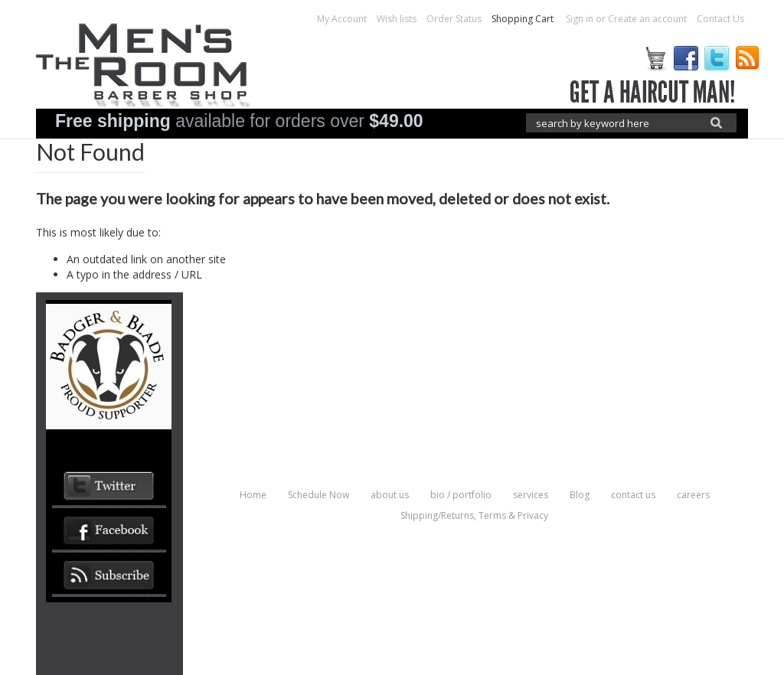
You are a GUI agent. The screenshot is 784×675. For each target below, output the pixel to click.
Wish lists (397, 19)
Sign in (580, 19)
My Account (342, 19)
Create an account (647, 19)
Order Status (454, 19)
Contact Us (720, 19)
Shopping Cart (524, 19)
